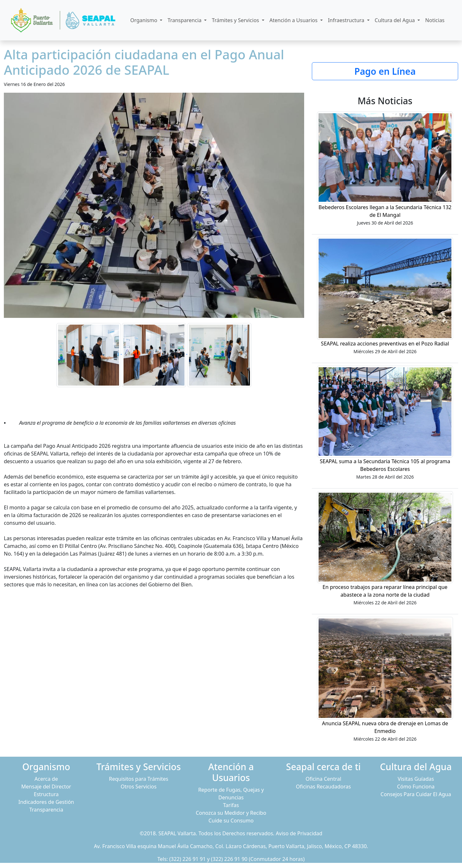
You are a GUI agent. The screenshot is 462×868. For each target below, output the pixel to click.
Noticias (435, 20)
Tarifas (231, 805)
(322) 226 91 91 (188, 859)
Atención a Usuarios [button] (294, 20)
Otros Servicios (139, 787)
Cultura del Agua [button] (395, 20)
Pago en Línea (385, 71)
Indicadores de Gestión (46, 802)
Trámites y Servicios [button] (236, 20)
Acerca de (46, 779)
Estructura (46, 794)
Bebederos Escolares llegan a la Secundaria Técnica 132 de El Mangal (385, 211)
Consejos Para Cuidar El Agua (416, 794)
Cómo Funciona (416, 787)
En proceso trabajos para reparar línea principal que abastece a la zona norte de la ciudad (385, 591)
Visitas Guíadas (416, 779)
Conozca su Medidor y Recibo (231, 813)
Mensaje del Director (46, 787)
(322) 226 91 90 (229, 859)
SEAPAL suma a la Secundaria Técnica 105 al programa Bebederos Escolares (385, 465)
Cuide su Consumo (231, 821)
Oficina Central (323, 779)
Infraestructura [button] (347, 20)
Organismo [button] (144, 20)
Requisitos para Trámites (138, 779)
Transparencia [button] (185, 20)
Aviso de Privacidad (299, 833)
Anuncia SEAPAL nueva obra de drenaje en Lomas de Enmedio (385, 727)
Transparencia (46, 810)
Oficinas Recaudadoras (323, 787)
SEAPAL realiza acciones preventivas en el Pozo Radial (385, 344)
